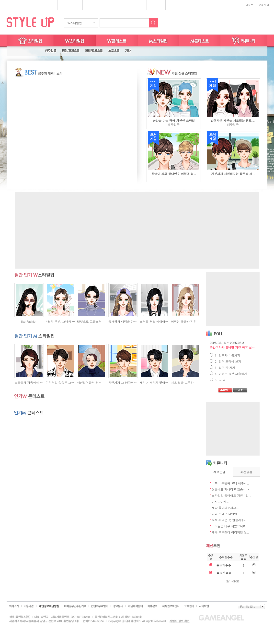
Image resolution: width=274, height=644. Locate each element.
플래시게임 (68, 5)
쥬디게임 (137, 5)
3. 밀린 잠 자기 (223, 367)
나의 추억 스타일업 (224, 514)
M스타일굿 (200, 41)
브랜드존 (115, 5)
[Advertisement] (137, 230)
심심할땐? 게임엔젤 (26, 5)
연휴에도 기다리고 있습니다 (230, 489)
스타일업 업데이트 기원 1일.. (231, 495)
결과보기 (240, 391)
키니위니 (156, 5)
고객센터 (264, 5)
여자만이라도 (220, 502)
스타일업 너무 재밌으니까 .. (230, 526)
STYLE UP (30, 22)
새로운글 (219, 472)
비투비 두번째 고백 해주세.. (230, 483)
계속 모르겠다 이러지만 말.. (230, 532)
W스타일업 (75, 23)
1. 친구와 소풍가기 (225, 355)
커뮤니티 (244, 41)
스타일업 (92, 5)
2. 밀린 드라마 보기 (225, 361)
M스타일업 (158, 41)
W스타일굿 (117, 41)
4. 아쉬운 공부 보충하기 (228, 374)
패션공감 (246, 472)
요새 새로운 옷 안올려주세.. (230, 520)
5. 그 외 (218, 380)
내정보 (249, 5)
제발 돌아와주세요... (226, 508)
